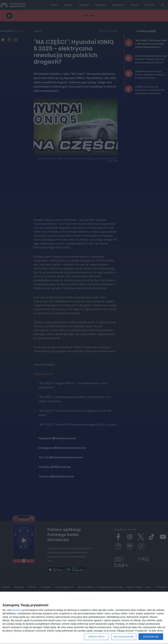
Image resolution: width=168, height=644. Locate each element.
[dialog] (84, 618)
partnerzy (17, 610)
